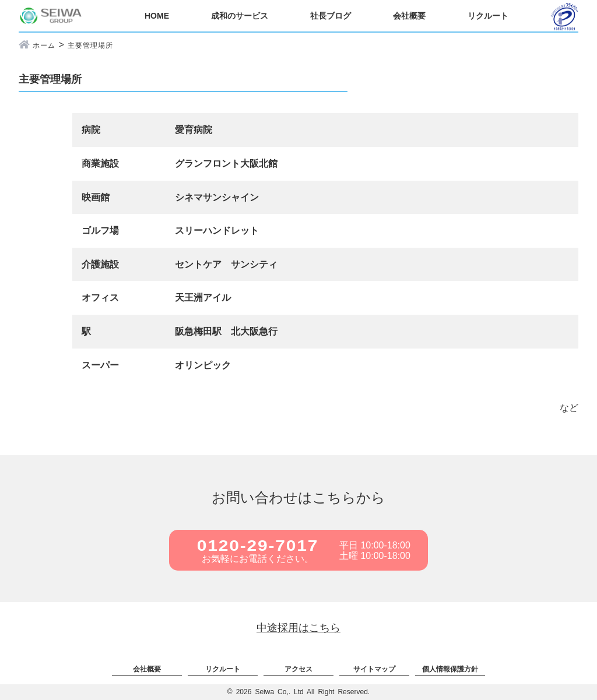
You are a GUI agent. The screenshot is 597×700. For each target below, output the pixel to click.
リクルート (488, 16)
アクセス (298, 669)
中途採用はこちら (298, 628)
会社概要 (409, 16)
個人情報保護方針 (450, 669)
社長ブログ (331, 16)
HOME (157, 16)
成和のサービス (240, 16)
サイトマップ (374, 669)
